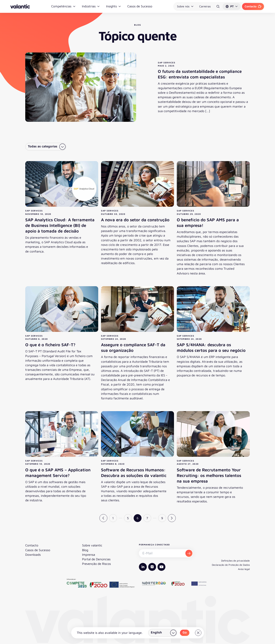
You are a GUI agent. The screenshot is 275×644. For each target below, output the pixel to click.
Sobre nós (185, 6)
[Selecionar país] (163, 633)
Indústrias (91, 6)
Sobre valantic (92, 545)
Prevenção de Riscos (96, 564)
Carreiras (205, 6)
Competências (63, 6)
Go (185, 632)
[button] (232, 6)
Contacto (253, 6)
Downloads (33, 555)
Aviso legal (244, 569)
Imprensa (89, 555)
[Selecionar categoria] (46, 147)
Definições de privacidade (235, 561)
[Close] (198, 633)
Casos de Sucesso (140, 6)
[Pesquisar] (218, 6)
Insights (114, 6)
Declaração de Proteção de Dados (231, 565)
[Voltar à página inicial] (20, 6)
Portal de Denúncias (96, 559)
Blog (85, 550)
